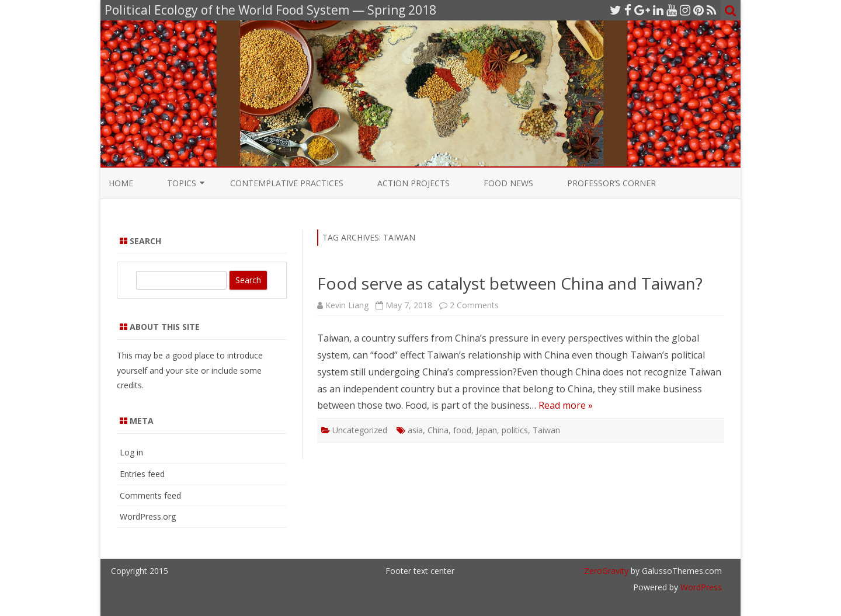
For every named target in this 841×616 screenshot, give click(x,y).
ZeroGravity (606, 571)
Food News (508, 183)
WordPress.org (148, 516)
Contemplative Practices (287, 183)
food (462, 430)
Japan (486, 430)
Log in (131, 452)
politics (515, 430)
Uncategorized (360, 430)
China (438, 430)
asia (415, 430)
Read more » (566, 405)
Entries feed (142, 474)
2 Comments (474, 305)
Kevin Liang (347, 305)
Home (121, 183)
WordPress (700, 587)
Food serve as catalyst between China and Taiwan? (510, 283)
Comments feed (150, 495)
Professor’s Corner (611, 183)
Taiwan (546, 430)
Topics (182, 183)
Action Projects (413, 183)
